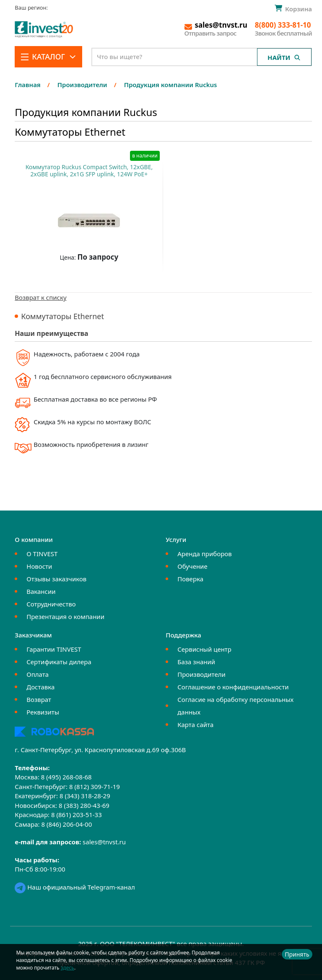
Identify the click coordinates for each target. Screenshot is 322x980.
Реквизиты (43, 712)
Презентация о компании (65, 616)
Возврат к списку (40, 297)
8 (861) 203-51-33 (77, 815)
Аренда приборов (204, 554)
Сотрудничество (51, 604)
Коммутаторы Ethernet (62, 316)
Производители (201, 674)
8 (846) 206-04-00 (66, 824)
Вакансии (41, 591)
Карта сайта (195, 725)
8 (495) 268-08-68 (66, 777)
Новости (39, 566)
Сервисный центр (204, 649)
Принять (297, 954)
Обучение (192, 566)
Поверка (190, 579)
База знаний (196, 662)
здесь (68, 968)
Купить (85, 278)
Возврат (39, 699)
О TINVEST (42, 554)
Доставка (40, 687)
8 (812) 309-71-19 (95, 787)
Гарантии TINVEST (54, 649)
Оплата (38, 674)
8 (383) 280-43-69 (84, 805)
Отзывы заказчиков (56, 579)
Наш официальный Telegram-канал (75, 887)
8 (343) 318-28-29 (85, 796)
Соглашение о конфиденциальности (233, 687)
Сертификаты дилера (59, 662)
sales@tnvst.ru (104, 842)
